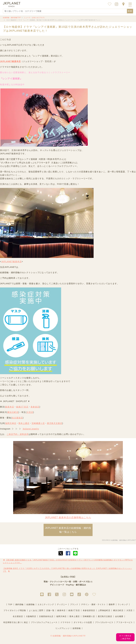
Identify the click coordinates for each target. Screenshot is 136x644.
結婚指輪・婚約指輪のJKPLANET (124, 540)
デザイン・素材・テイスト (93, 604)
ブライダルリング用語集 (15, 610)
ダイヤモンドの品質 (83, 622)
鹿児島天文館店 (55, 423)
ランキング (123, 604)
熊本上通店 (24, 423)
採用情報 (77, 628)
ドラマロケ (66, 622)
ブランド (74, 604)
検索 (130, 11)
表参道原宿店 (89, 610)
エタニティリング (46, 604)
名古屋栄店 (17, 418)
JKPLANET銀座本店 (10, 61)
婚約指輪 (19, 604)
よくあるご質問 (36, 610)
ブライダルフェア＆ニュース (44, 622)
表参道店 (35, 407)
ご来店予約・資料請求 (18, 434)
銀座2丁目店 (22, 407)
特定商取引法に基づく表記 (16, 622)
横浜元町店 (13, 412)
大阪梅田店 (31, 616)
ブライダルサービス (104, 622)
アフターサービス (124, 622)
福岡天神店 (11, 423)
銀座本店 (10, 407)
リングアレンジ (62, 628)
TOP (10, 604)
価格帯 (112, 604)
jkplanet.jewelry (31, 429)
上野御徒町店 (104, 610)
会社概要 (119, 616)
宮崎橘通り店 (38, 423)
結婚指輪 (31, 604)
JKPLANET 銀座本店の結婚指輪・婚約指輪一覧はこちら (68, 530)
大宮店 (30, 412)
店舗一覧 (50, 610)
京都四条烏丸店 (46, 616)
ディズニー (62, 604)
